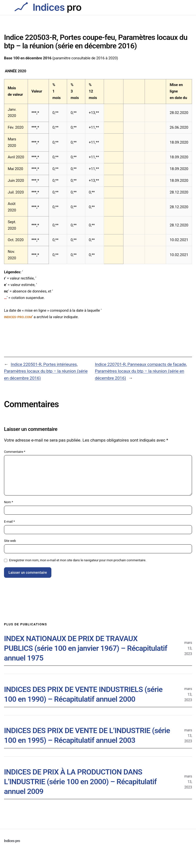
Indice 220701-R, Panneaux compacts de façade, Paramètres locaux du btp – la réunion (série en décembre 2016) (141, 371)
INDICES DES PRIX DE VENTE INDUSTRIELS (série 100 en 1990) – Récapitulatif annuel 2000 (83, 694)
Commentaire (15, 452)
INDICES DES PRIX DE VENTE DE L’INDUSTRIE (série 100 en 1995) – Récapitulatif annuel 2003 (87, 735)
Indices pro (12, 841)
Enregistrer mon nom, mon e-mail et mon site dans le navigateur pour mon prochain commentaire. (78, 560)
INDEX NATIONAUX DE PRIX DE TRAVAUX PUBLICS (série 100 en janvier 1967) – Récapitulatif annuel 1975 (86, 648)
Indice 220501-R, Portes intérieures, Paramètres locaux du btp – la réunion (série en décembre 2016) (46, 371)
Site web (10, 541)
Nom (8, 502)
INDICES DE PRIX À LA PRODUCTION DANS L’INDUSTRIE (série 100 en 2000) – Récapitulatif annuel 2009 (80, 782)
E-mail (9, 522)
